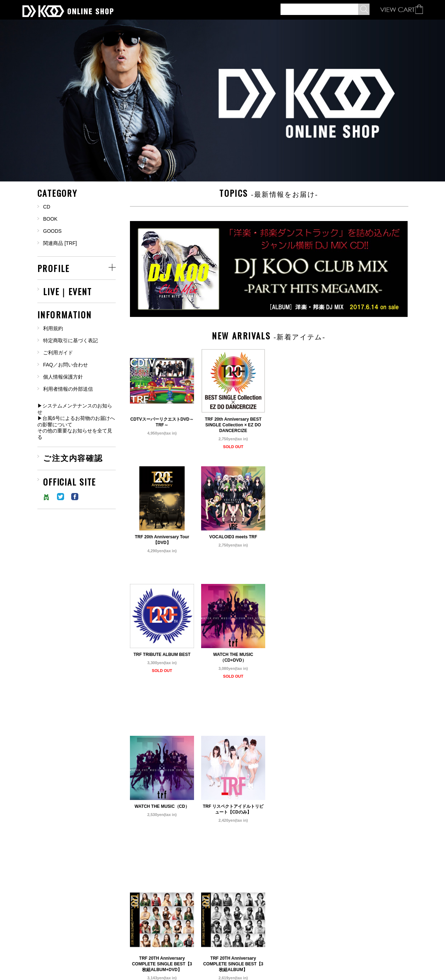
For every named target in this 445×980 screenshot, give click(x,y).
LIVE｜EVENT (67, 290)
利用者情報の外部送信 (68, 389)
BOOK (50, 219)
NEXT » (241, 921)
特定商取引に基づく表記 (70, 340)
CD (47, 207)
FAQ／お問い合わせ (66, 365)
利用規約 (53, 328)
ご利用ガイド (58, 353)
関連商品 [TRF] (60, 243)
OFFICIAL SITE (69, 481)
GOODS (52, 231)
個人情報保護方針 (63, 377)
